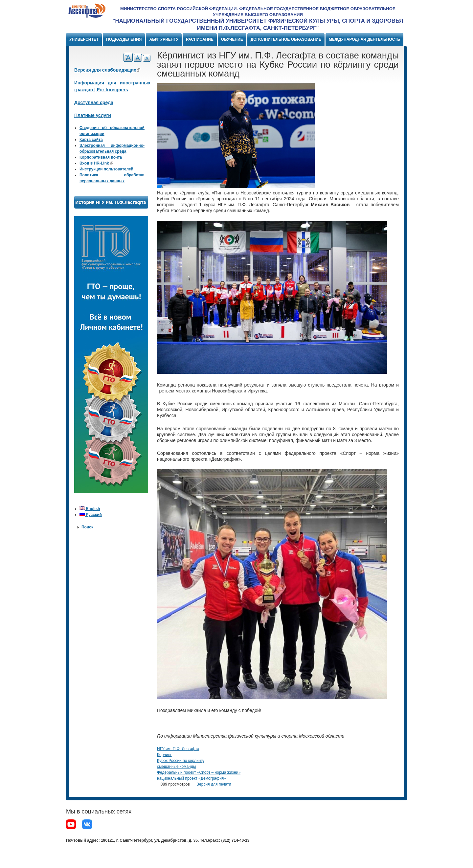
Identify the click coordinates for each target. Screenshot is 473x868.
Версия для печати (214, 784)
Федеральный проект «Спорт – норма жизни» (199, 772)
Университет (84, 39)
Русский (91, 515)
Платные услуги (93, 115)
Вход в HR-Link (96, 163)
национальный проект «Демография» (191, 778)
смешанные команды (176, 767)
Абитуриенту (164, 39)
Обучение (232, 39)
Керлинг (164, 755)
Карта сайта (91, 140)
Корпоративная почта (101, 157)
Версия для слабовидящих (107, 70)
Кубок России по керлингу (181, 761)
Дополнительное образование (286, 39)
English (90, 509)
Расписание (200, 39)
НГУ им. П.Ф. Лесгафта (178, 749)
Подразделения (124, 39)
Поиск (87, 527)
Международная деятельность (364, 39)
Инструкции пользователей (106, 169)
